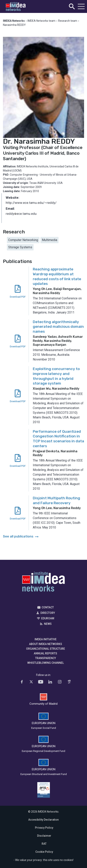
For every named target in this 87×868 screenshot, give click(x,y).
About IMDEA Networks (46, 644)
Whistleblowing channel (46, 663)
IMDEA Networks (43, 583)
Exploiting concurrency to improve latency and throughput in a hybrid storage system (56, 376)
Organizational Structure (46, 649)
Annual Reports (45, 653)
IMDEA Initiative (46, 639)
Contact (48, 607)
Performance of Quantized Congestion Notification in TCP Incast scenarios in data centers (58, 439)
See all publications (21, 536)
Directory (48, 613)
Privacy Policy (44, 828)
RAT (44, 844)
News (48, 624)
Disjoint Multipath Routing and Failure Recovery (56, 500)
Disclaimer (44, 836)
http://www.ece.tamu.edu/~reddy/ (31, 203)
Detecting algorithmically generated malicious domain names (58, 327)
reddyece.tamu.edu (21, 214)
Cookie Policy (44, 852)
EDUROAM (48, 618)
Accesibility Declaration (43, 820)
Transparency (46, 658)
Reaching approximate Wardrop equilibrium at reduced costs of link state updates (57, 276)
